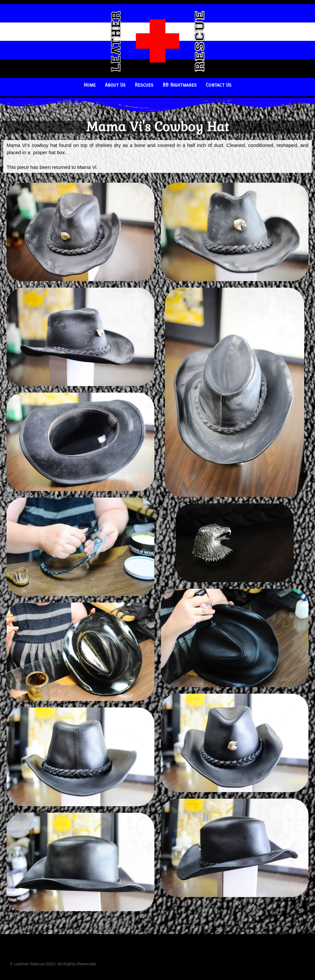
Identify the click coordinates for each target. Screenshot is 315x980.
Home (90, 85)
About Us (115, 85)
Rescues (144, 85)
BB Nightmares (180, 85)
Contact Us (219, 85)
